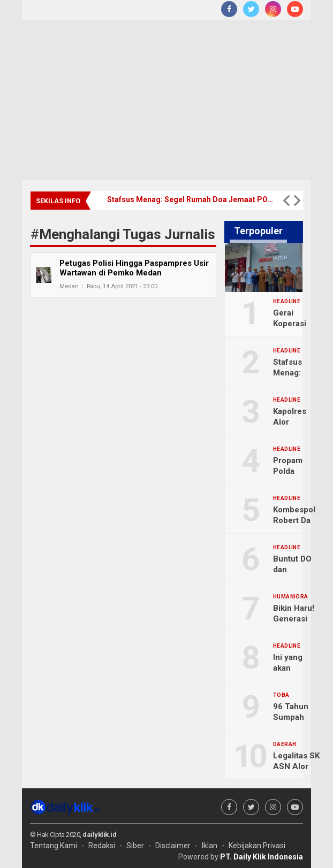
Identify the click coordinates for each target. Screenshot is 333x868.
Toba (281, 695)
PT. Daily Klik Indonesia (262, 857)
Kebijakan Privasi (257, 846)
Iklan (210, 846)
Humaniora (291, 597)
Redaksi (102, 846)
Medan (69, 286)
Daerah (285, 744)
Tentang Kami (54, 846)
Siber (135, 846)
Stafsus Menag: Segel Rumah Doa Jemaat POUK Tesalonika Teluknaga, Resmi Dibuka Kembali (190, 199)
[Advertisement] (167, 100)
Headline (287, 302)
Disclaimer (173, 846)
